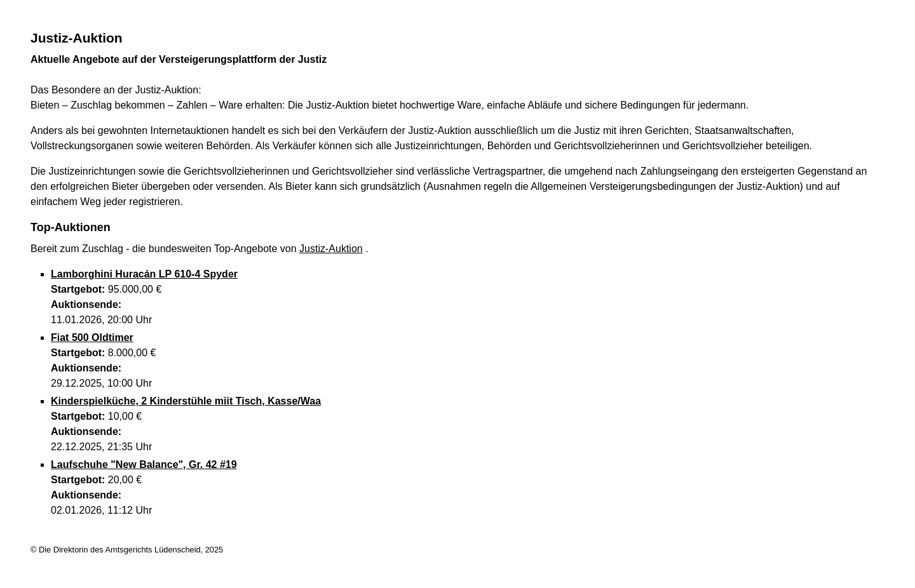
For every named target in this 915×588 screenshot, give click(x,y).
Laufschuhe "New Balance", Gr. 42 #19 (144, 464)
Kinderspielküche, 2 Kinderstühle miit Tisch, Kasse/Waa (186, 401)
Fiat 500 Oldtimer (92, 337)
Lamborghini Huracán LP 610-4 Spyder (144, 274)
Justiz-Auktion (331, 249)
